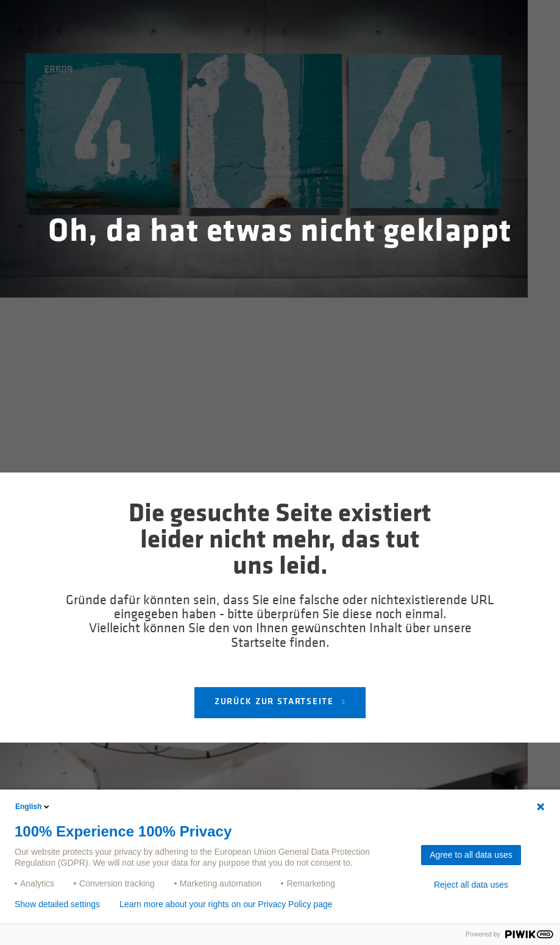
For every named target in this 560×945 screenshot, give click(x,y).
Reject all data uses (471, 885)
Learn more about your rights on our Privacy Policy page (226, 904)
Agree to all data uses (471, 855)
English (33, 807)
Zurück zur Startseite (275, 702)
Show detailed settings (57, 904)
